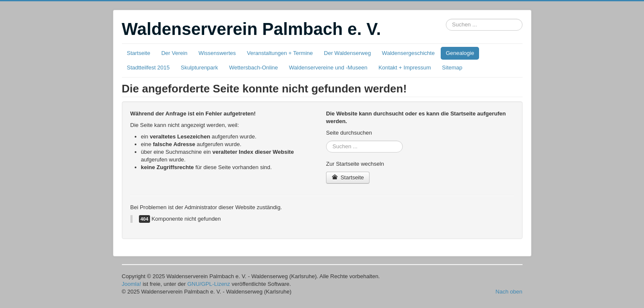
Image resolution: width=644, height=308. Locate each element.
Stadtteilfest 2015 (148, 68)
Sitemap (452, 68)
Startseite (139, 53)
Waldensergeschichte (408, 53)
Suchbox (446, 19)
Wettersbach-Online (253, 68)
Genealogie (460, 53)
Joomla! (132, 284)
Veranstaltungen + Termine (280, 53)
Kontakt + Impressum (405, 68)
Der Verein (174, 53)
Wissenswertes (217, 53)
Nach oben (509, 292)
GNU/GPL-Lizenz (208, 284)
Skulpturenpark (199, 68)
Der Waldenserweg (347, 53)
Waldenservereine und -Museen (328, 68)
